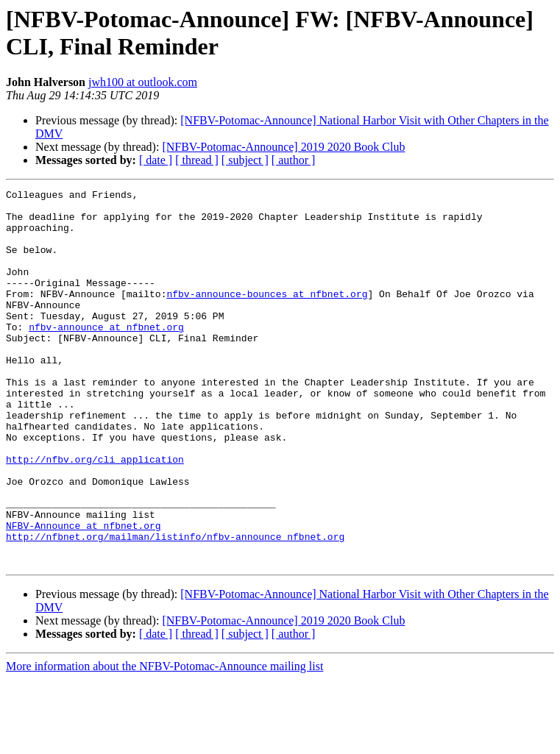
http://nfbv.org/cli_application (95, 514)
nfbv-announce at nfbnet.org (106, 355)
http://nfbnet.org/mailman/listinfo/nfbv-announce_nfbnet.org (175, 607)
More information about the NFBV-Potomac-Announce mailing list (164, 741)
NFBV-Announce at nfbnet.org (84, 594)
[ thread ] (197, 160)
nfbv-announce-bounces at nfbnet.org (267, 316)
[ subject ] (245, 160)
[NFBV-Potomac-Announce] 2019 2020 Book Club (283, 147)
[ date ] (156, 160)
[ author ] (294, 160)
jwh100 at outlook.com (143, 82)
